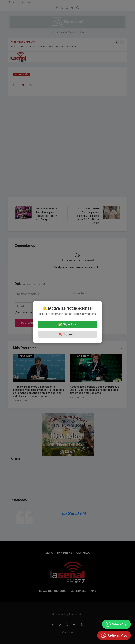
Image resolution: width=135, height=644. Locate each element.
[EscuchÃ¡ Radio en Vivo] (114, 635)
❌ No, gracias (67, 334)
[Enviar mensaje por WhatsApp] (116, 624)
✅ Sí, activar (68, 325)
